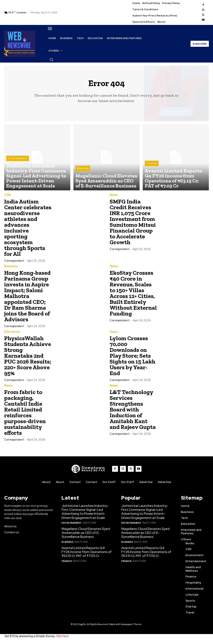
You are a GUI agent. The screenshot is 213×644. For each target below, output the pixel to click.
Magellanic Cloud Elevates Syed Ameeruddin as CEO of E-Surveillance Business (84, 533)
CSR (7, 197)
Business (83, 174)
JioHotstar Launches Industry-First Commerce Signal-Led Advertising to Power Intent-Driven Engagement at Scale (87, 513)
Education (11, 334)
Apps (113, 334)
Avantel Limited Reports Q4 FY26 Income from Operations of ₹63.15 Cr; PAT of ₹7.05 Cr (87, 551)
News (114, 197)
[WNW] (90, 470)
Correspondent (14, 263)
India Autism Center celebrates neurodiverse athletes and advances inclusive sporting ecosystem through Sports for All (28, 230)
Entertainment (18, 171)
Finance (152, 174)
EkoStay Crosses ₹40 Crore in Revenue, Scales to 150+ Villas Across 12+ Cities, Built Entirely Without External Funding (133, 295)
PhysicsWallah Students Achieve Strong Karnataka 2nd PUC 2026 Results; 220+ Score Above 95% (28, 357)
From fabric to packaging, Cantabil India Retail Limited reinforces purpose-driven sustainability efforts (25, 414)
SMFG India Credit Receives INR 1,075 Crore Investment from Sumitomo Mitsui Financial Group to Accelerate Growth (133, 224)
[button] (51, 59)
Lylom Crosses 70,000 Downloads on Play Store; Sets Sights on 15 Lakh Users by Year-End (133, 357)
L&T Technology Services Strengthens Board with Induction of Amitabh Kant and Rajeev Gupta (133, 411)
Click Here (62, 637)
